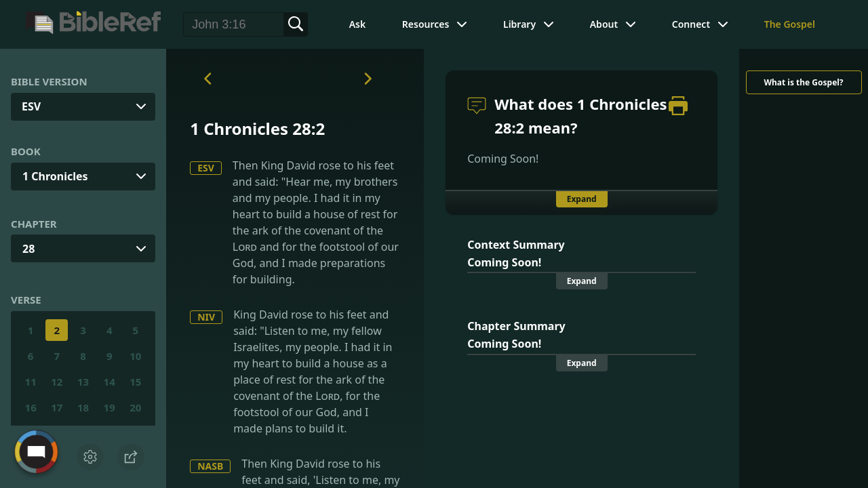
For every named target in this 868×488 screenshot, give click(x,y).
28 (28, 249)
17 (57, 407)
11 (31, 382)
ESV (206, 168)
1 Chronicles (55, 176)
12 (57, 382)
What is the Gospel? (803, 82)
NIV (206, 317)
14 (110, 382)
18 (83, 407)
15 (135, 382)
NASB (210, 466)
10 (135, 356)
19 (110, 407)
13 (83, 382)
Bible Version (49, 81)
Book (26, 151)
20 (135, 407)
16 (31, 407)
